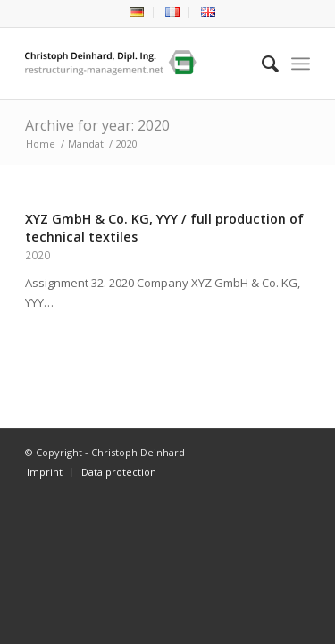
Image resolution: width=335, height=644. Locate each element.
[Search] (261, 64)
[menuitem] (137, 13)
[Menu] (301, 64)
